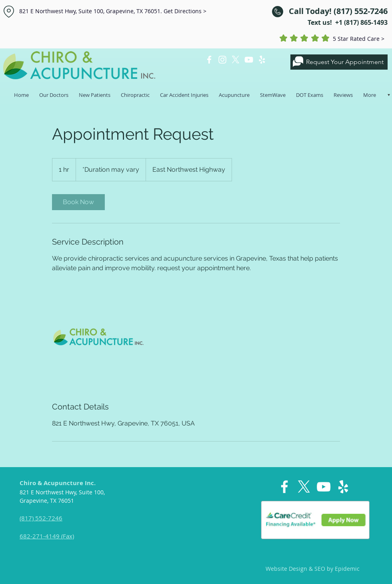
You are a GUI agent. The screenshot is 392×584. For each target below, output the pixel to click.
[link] (78, 202)
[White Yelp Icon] (262, 60)
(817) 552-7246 (41, 518)
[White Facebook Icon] (209, 60)
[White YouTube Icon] (249, 60)
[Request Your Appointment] (339, 62)
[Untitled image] (98, 337)
